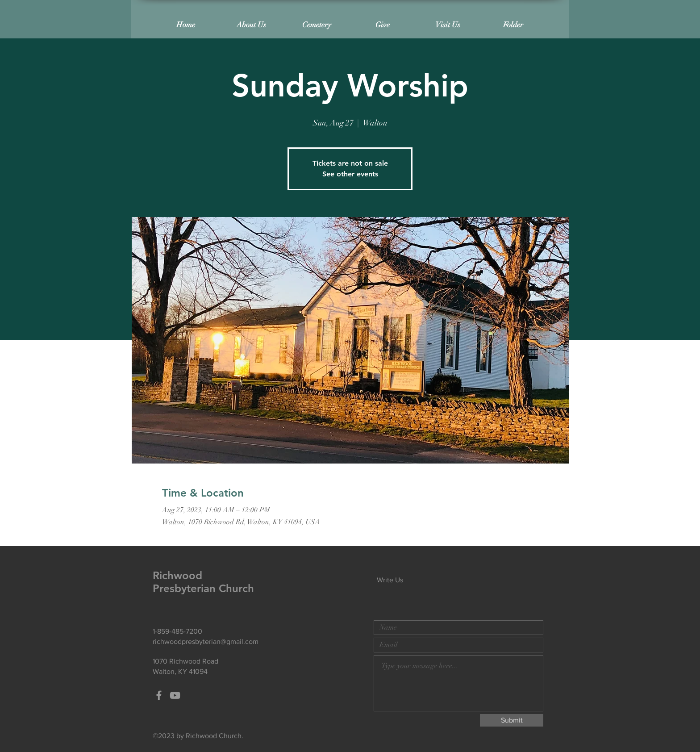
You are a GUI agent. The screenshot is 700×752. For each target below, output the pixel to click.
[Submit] (512, 720)
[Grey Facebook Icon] (159, 695)
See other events (350, 174)
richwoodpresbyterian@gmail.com (206, 641)
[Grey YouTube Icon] (175, 695)
